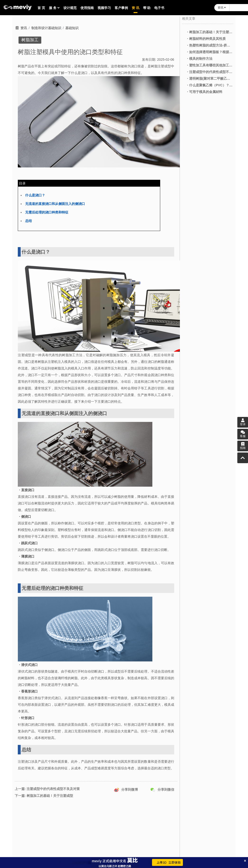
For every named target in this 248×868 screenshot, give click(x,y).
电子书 (159, 8)
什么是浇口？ (35, 195)
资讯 (222, 8)
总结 (28, 221)
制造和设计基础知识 (46, 28)
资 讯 (136, 8)
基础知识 (72, 28)
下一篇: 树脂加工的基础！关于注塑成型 (44, 796)
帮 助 (147, 8)
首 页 (41, 8)
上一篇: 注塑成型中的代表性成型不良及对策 (47, 789)
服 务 (54, 8)
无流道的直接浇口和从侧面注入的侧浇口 (55, 204)
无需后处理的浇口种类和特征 (47, 212)
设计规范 (70, 8)
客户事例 (121, 8)
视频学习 (104, 8)
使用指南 (87, 8)
